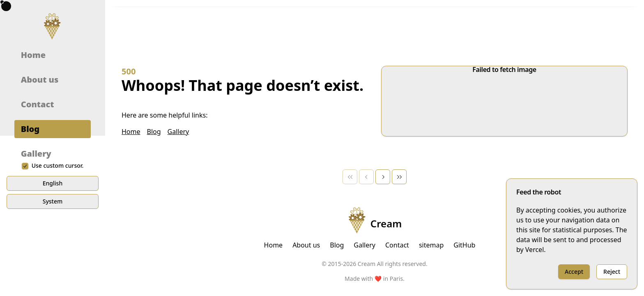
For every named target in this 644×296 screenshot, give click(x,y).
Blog (30, 166)
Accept (574, 272)
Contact (38, 141)
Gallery (36, 191)
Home (33, 92)
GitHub (464, 245)
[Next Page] (383, 177)
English (53, 257)
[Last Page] (399, 177)
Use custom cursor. (58, 240)
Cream (375, 220)
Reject (612, 272)
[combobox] (154, 20)
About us (40, 117)
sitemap (431, 245)
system (53, 275)
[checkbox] (25, 240)
